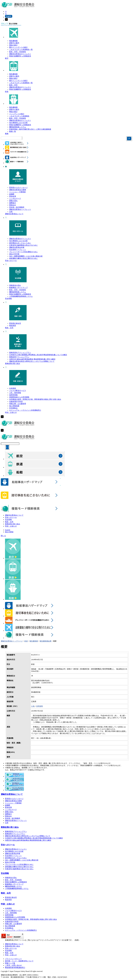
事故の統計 (13, 45)
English (8, 530)
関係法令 (13, 205)
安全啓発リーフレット (18, 250)
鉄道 (7, 92)
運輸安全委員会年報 (17, 247)
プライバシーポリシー (13, 959)
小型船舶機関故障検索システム (21, 296)
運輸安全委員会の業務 (18, 190)
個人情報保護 (14, 406)
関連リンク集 (10, 963)
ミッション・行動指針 (18, 192)
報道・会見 (9, 328)
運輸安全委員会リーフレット (20, 209)
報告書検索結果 (46, 641)
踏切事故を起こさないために (20, 243)
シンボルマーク (15, 198)
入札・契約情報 (15, 393)
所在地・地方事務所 (17, 207)
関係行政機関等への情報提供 (20, 56)
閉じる (3, 536)
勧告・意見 (13, 85)
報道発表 (13, 326)
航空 (7, 58)
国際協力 (13, 203)
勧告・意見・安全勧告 (18, 52)
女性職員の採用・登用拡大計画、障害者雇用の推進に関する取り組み (35, 399)
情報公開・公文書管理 (18, 404)
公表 (33, 706)
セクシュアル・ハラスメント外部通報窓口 (25, 410)
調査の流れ (13, 201)
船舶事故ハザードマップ (18, 288)
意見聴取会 (13, 408)
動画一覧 (13, 131)
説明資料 (40, 706)
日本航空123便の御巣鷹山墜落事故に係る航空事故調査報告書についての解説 (38, 355)
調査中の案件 (14, 43)
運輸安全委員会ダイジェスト (20, 54)
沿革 (11, 212)
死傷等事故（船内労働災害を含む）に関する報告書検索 (30, 129)
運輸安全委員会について (14, 214)
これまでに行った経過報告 (19, 116)
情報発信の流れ (15, 285)
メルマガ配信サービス (18, 391)
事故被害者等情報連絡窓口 (15, 968)
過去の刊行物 (14, 254)
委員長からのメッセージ (18, 188)
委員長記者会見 (15, 323)
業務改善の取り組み (13, 364)
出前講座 (13, 388)
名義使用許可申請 (16, 401)
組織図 (12, 194)
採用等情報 (13, 395)
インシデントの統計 (17, 114)
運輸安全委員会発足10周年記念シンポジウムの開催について (32, 361)
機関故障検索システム (18, 127)
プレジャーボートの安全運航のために (23, 252)
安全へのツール (11, 261)
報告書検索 (13, 41)
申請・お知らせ (11, 412)
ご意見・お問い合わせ (13, 965)
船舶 (7, 134)
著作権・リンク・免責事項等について (19, 961)
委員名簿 (13, 196)
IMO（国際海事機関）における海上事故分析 (26, 256)
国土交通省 (9, 532)
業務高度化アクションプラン (20, 353)
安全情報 (8, 299)
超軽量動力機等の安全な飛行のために (23, 258)
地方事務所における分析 (18, 123)
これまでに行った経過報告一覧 (21, 50)
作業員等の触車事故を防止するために (23, 245)
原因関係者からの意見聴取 (19, 397)
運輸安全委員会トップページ (12, 641)
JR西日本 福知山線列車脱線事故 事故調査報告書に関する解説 (32, 359)
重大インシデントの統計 (18, 47)
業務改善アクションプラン (19, 357)
